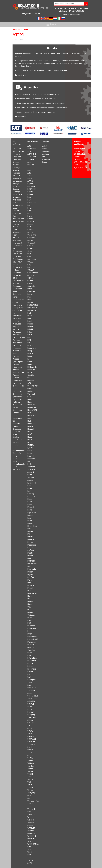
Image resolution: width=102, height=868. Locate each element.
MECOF (30, 553)
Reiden (30, 666)
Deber (30, 300)
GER (29, 383)
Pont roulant (17, 343)
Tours (15, 456)
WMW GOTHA (33, 844)
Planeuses (17, 332)
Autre (30, 178)
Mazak (30, 542)
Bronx (30, 216)
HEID (29, 421)
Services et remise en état (47, 154)
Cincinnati (31, 243)
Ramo (30, 653)
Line (29, 518)
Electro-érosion (19, 254)
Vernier (30, 804)
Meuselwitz (32, 564)
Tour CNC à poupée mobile (17, 442)
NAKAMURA (32, 593)
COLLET (31, 262)
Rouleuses (17, 429)
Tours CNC (17, 459)
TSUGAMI (31, 793)
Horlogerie (17, 294)
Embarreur (17, 256)
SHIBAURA (32, 717)
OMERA (30, 612)
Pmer (30, 634)
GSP (29, 397)
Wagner (30, 817)
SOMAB (30, 736)
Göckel (30, 389)
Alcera (30, 168)
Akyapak (31, 159)
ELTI (29, 340)
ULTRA (30, 796)
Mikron (30, 572)
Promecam (32, 642)
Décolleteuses (18, 219)
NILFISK (31, 602)
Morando (31, 580)
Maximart (31, 540)
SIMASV (31, 723)
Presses (16, 356)
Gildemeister (32, 386)
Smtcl (30, 728)
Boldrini (30, 205)
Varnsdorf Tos (33, 801)
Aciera (30, 151)
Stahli (30, 747)
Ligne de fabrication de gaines (18, 300)
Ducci (30, 321)
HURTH (30, 440)
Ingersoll (31, 456)
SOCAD (30, 731)
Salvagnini (31, 680)
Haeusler (31, 405)
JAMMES (31, 469)
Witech (30, 841)
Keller (30, 488)
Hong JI (31, 429)
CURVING (31, 292)
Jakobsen (31, 467)
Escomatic (32, 348)
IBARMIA (31, 445)
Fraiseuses (17, 273)
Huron (30, 437)
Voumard (31, 809)
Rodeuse (16, 426)
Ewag (30, 351)
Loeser (30, 531)
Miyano (30, 575)
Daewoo (31, 294)
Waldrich (31, 820)
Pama (30, 618)
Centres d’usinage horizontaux (17, 192)
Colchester (32, 259)
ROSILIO (31, 672)
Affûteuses (17, 149)
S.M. (29, 674)
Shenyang (31, 715)
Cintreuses (17, 197)
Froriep (30, 372)
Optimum (31, 615)
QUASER (31, 647)
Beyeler (30, 192)
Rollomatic (32, 669)
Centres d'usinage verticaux (16, 173)
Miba (29, 566)
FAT (29, 359)
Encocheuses (18, 259)
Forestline (31, 370)
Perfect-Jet (32, 628)
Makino (30, 537)
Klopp (30, 499)
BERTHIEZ (31, 189)
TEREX (30, 774)
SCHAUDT (31, 704)
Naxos (30, 596)
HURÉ (30, 434)
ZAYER (30, 860)
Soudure (16, 437)
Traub (30, 785)
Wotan (30, 847)
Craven (30, 283)
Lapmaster (32, 513)
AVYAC (30, 181)
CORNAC (31, 278)
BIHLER (30, 194)
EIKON (30, 335)
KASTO (30, 486)
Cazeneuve (32, 235)
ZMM (30, 863)
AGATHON (32, 154)
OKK (29, 610)
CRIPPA (30, 289)
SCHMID (31, 707)
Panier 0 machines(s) (71, 14)
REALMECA (32, 658)
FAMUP (30, 354)
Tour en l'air (17, 453)
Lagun (30, 510)
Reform (30, 664)
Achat (45, 146)
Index (30, 453)
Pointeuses (17, 335)
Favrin (30, 362)
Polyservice (32, 637)
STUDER (31, 758)
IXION (30, 464)
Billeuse (16, 162)
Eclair (30, 332)
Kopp (29, 504)
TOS (29, 782)
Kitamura (31, 496)
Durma (30, 327)
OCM (29, 607)
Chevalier (31, 238)
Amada (30, 170)
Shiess (30, 720)
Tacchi (30, 761)
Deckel (30, 302)
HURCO (30, 432)
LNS (29, 529)
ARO (29, 173)
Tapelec (31, 766)
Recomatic (32, 661)
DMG (29, 313)
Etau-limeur (17, 262)
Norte (30, 604)
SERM (30, 709)
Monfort (31, 577)
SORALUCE (32, 739)
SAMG (30, 682)
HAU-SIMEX (32, 410)
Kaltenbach (32, 483)
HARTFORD (32, 407)
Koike (30, 502)
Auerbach (31, 176)
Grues (15, 292)
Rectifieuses (17, 391)
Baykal (30, 184)
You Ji (30, 852)
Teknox (30, 769)
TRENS (30, 788)
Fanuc (30, 356)
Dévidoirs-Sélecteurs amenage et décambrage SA (18, 243)
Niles (29, 599)
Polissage (16, 340)
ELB (29, 337)
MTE (29, 583)
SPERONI (31, 742)
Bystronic (31, 230)
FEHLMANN (32, 367)
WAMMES (31, 828)
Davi (29, 297)
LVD (29, 534)
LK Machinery (33, 526)
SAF (29, 677)
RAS (29, 655)
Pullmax (31, 645)
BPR (29, 211)
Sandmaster (32, 693)
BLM (29, 200)
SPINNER (31, 744)
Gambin (30, 375)
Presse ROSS (33, 639)
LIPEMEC (31, 521)
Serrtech (31, 712)
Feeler (30, 364)
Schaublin (31, 701)
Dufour (30, 324)
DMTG (30, 316)
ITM (29, 461)
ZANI (29, 858)
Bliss (29, 197)
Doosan (30, 318)
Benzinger (31, 186)
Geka (29, 378)
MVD (29, 591)
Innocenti (31, 459)
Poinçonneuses (19, 337)
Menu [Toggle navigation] (51, 25)
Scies (15, 434)
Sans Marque (33, 696)
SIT (29, 726)
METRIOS (31, 561)
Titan (29, 777)
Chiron (30, 240)
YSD (29, 855)
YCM (29, 850)
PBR (29, 620)
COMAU (31, 270)
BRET (30, 213)
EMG (29, 343)
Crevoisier (31, 286)
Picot (29, 631)
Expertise (46, 159)
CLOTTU (31, 254)
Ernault (30, 345)
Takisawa (31, 763)
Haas (29, 399)
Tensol (30, 771)
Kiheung (31, 494)
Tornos (30, 779)
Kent (29, 491)
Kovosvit (31, 507)
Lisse (30, 523)
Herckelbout (32, 424)
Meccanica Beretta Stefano (32, 548)
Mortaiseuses (18, 316)
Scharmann (32, 699)
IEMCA (30, 448)
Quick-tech (32, 650)
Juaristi (30, 480)
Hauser (30, 413)
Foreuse (16, 265)
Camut (30, 232)
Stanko (30, 750)
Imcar (30, 451)
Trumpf (30, 790)
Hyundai (31, 442)
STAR (30, 752)
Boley (30, 208)
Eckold (30, 329)
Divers (15, 216)
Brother (30, 219)
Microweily (32, 569)
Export (45, 162)
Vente (45, 149)
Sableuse (16, 432)
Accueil (17, 30)
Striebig (30, 755)
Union (30, 798)
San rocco (31, 690)
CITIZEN (31, 246)
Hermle (30, 426)
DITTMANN (32, 310)
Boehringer (32, 203)
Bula (29, 227)
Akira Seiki (32, 157)
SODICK (31, 734)
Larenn (30, 515)
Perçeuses (17, 324)
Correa (30, 281)
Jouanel (31, 478)
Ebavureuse (17, 251)
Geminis (31, 380)
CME (29, 256)
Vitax (29, 806)
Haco (30, 402)
